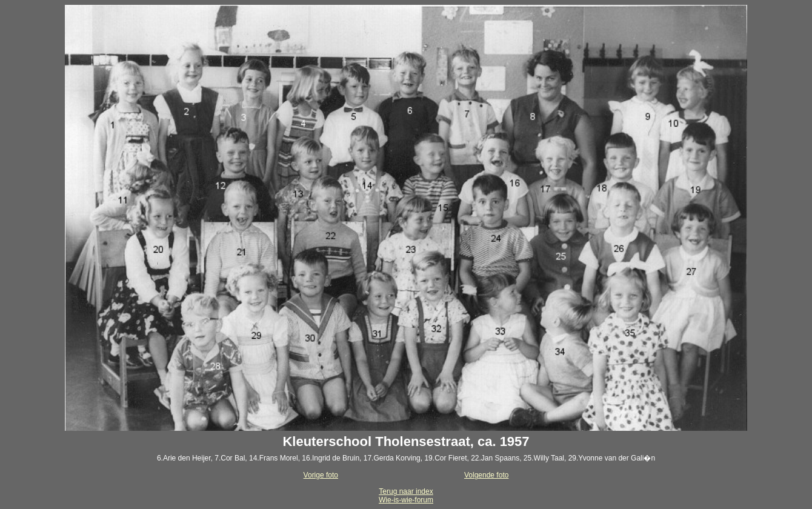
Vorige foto (321, 475)
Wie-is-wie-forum (406, 500)
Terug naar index (406, 491)
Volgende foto (486, 475)
